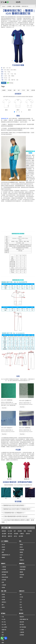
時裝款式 (22, 560)
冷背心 (21, 610)
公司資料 (22, 630)
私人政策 (10, 531)
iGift (18, 2)
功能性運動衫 (23, 567)
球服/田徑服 (22, 569)
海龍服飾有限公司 (6, 555)
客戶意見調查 (23, 627)
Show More (4, 408)
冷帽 (21, 607)
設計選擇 (4, 534)
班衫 (3, 635)
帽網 (3, 552)
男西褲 (3, 600)
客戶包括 (10, 534)
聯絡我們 (22, 617)
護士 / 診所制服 (16, 6)
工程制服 (4, 585)
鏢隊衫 (21, 577)
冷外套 (21, 597)
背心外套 (4, 625)
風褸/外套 (4, 630)
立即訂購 (33, 90)
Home (4, 6)
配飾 (21, 557)
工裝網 (3, 550)
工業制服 (4, 567)
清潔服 (3, 588)
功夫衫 (21, 555)
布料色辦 (10, 90)
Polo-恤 (4, 619)
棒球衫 (21, 547)
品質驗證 (22, 635)
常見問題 (16, 534)
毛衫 (21, 600)
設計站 (15, 536)
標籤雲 (3, 557)
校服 (3, 582)
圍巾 (3, 605)
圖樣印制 (10, 536)
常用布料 (28, 534)
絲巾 (21, 605)
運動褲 (21, 572)
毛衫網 (3, 545)
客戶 (15, 531)
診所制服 (4, 580)
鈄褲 (3, 640)
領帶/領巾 (4, 602)
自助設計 (4, 83)
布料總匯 (30, 531)
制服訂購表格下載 (24, 619)
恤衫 (3, 632)
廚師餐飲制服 (5, 572)
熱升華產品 (4, 637)
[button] (12, 61)
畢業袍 (21, 545)
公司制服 (4, 569)
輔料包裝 (4, 536)
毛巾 (21, 602)
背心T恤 (4, 622)
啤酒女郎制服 (5, 577)
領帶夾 (3, 607)
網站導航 (20, 531)
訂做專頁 (4, 90)
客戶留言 (22, 625)
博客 (25, 531)
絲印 (19, 90)
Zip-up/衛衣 (4, 627)
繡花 (15, 90)
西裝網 (3, 547)
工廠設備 (22, 632)
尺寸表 (23, 90)
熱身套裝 (22, 550)
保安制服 (4, 575)
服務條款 (4, 531)
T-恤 (3, 617)
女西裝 (3, 597)
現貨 (28, 90)
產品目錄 (22, 622)
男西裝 (3, 594)
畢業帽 (21, 552)
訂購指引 (22, 534)
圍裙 (3, 643)
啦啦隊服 (22, 575)
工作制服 (9, 6)
